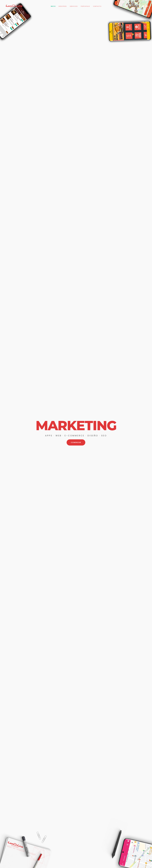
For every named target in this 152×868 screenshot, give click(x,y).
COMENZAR (76, 443)
